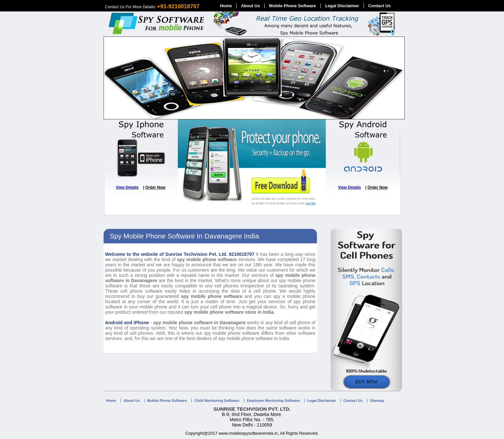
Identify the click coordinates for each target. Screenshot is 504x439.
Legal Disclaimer (342, 6)
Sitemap (377, 401)
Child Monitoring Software (217, 401)
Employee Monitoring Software (273, 401)
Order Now (155, 187)
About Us (251, 6)
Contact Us (380, 6)
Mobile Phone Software (292, 6)
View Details (127, 187)
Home (226, 6)
